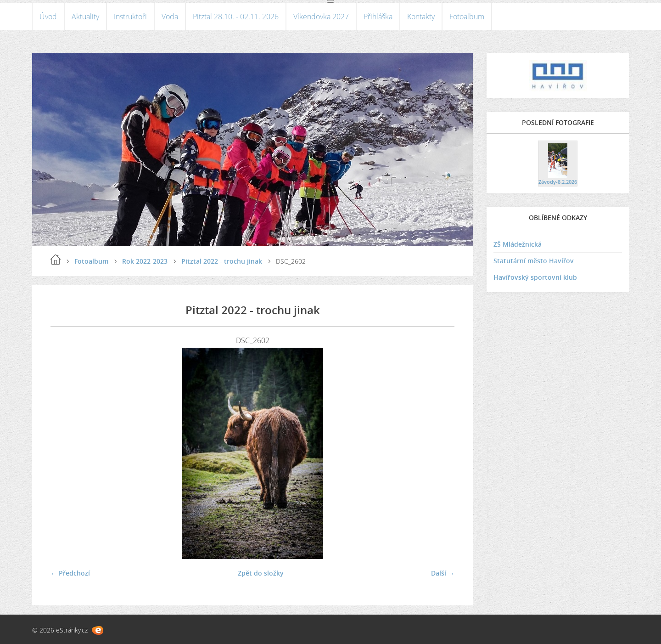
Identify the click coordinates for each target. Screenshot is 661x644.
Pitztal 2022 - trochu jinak (222, 261)
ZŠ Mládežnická (518, 244)
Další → (443, 573)
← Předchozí (70, 573)
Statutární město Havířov (534, 261)
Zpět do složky (261, 573)
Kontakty (421, 17)
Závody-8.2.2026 (558, 182)
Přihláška (378, 17)
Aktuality (85, 17)
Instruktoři (130, 17)
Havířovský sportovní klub (535, 277)
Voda (170, 17)
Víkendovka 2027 (321, 17)
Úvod (48, 17)
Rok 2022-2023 (145, 261)
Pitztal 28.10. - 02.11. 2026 (236, 17)
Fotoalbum (467, 17)
